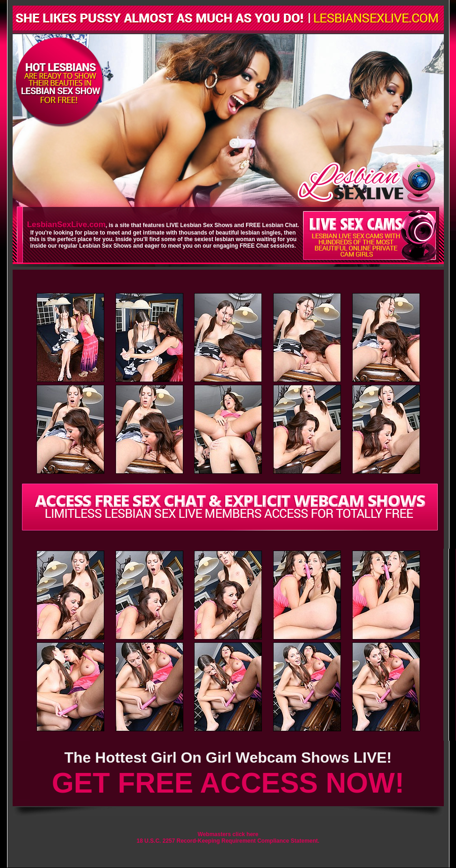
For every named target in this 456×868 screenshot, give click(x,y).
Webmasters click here (228, 834)
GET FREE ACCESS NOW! (228, 783)
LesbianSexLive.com (66, 224)
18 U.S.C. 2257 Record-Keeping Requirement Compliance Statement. (228, 841)
